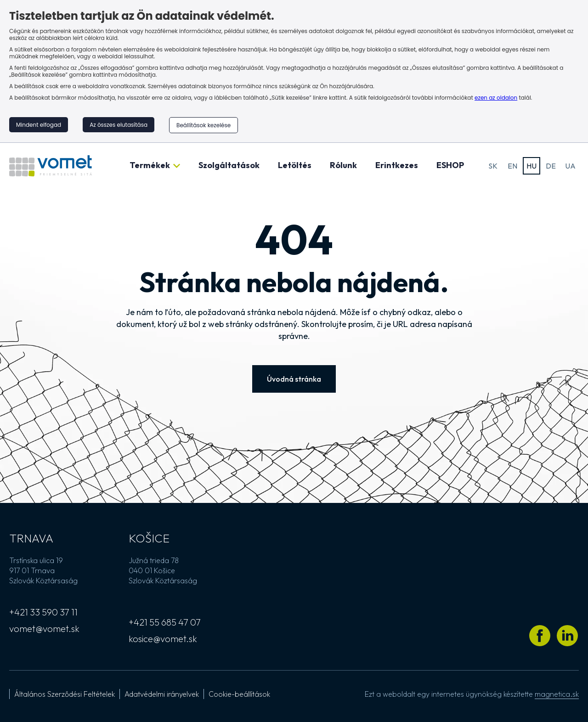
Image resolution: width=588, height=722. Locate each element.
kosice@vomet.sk (163, 639)
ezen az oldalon (496, 98)
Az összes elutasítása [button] (119, 125)
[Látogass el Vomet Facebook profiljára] (540, 636)
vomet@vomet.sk (44, 629)
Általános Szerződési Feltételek (65, 694)
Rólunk (343, 165)
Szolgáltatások (229, 165)
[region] (294, 71)
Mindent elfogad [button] (39, 125)
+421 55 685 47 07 (165, 622)
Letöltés (295, 165)
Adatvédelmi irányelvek (162, 694)
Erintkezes (397, 165)
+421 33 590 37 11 (43, 612)
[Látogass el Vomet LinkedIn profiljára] (567, 636)
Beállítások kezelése (204, 125)
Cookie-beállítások (239, 694)
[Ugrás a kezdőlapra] (51, 166)
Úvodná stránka (294, 379)
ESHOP (450, 165)
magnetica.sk (557, 694)
